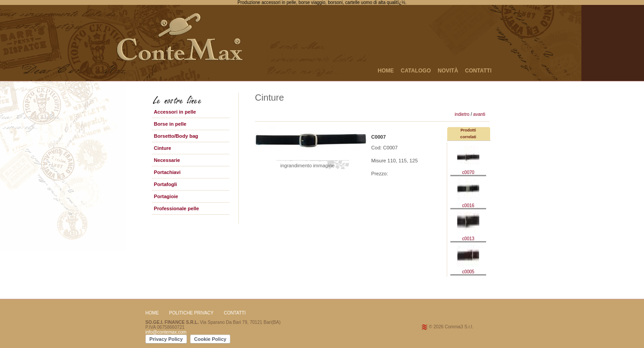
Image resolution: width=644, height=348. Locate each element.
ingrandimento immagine (307, 166)
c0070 (468, 170)
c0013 (468, 236)
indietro (462, 114)
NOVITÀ (448, 71)
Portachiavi (167, 172)
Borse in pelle (170, 124)
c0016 (468, 203)
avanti (479, 114)
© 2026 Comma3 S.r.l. (451, 327)
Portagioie (166, 196)
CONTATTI (478, 71)
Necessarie (167, 160)
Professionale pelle (176, 208)
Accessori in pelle (175, 112)
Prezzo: (380, 174)
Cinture (163, 148)
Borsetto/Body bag (176, 136)
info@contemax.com (166, 332)
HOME (386, 71)
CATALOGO (416, 71)
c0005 (468, 269)
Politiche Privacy (191, 313)
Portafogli (165, 184)
